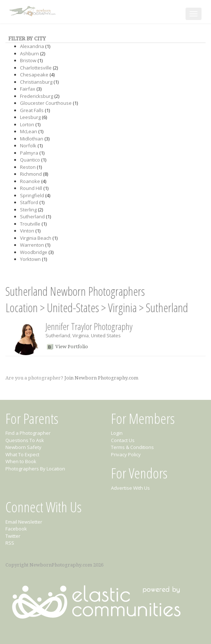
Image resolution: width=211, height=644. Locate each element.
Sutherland (32, 216)
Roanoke (30, 181)
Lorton (27, 124)
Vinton (27, 231)
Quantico (30, 160)
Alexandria (32, 46)
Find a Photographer (28, 433)
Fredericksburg (37, 96)
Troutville (30, 224)
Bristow (28, 60)
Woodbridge (34, 252)
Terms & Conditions (132, 447)
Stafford (29, 202)
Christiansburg (36, 82)
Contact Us (123, 440)
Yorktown (30, 259)
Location (22, 308)
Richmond (31, 174)
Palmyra (29, 153)
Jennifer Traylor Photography (89, 326)
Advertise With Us (130, 488)
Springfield (32, 195)
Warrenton (32, 245)
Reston (28, 167)
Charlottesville (36, 68)
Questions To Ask (25, 440)
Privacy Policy (126, 454)
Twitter (13, 536)
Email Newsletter (24, 522)
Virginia (122, 308)
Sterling (28, 210)
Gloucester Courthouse (46, 103)
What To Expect (22, 454)
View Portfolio (72, 347)
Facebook (16, 529)
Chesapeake (34, 75)
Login (117, 433)
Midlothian (32, 139)
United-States (73, 308)
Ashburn (29, 53)
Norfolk (28, 146)
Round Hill (31, 188)
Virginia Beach (36, 238)
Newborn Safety (23, 447)
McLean (29, 131)
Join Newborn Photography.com (101, 378)
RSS (10, 543)
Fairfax (28, 89)
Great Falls (32, 110)
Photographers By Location (35, 469)
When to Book (21, 461)
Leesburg (30, 117)
